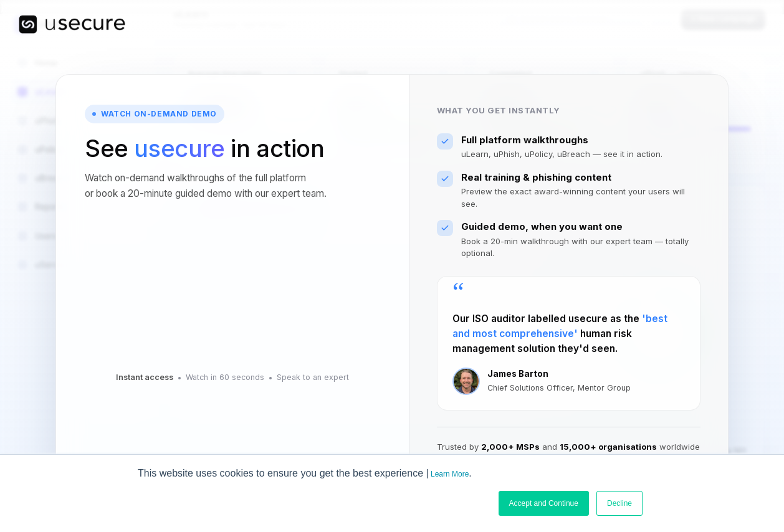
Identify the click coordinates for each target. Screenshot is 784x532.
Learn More (450, 474)
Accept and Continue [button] (544, 503)
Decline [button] (619, 503)
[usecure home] (72, 24)
